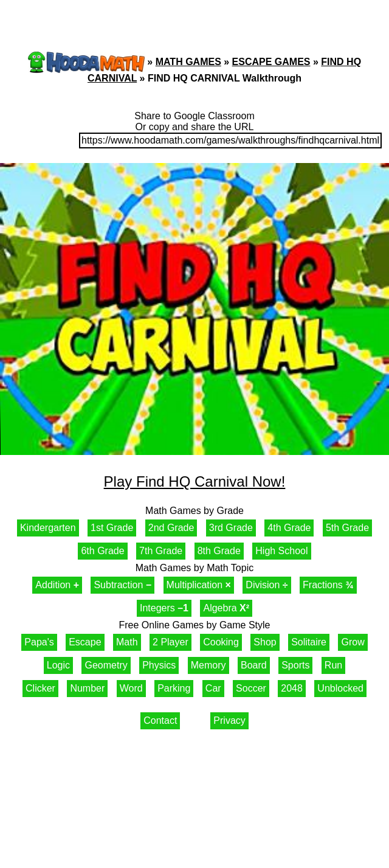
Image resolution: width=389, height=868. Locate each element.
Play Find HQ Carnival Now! (195, 481)
